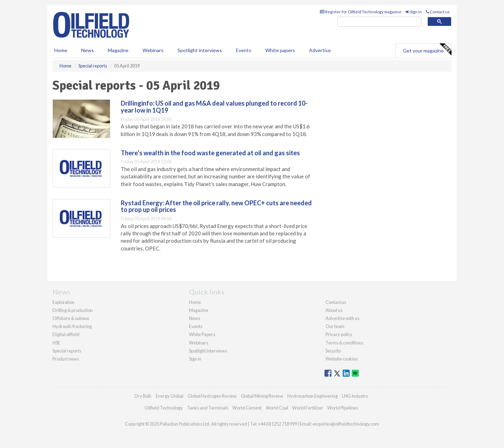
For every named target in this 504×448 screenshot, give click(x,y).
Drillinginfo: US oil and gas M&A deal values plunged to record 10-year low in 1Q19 (214, 107)
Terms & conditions (344, 343)
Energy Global (170, 396)
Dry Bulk (143, 396)
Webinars (153, 50)
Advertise (320, 50)
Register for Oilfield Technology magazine (361, 12)
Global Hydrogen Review (212, 396)
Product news (66, 359)
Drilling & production (73, 310)
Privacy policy (339, 334)
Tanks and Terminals (208, 408)
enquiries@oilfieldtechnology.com (346, 424)
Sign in (414, 12)
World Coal (277, 408)
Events (244, 50)
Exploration (64, 302)
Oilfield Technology (164, 408)
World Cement (247, 408)
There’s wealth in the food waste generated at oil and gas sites (210, 153)
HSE (56, 343)
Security (333, 351)
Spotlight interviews (200, 50)
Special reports (67, 351)
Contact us (438, 12)
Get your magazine (427, 50)
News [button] (87, 50)
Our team (335, 326)
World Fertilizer (308, 408)
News (195, 318)
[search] (379, 22)
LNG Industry (355, 396)
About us (334, 310)
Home (61, 50)
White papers (280, 50)
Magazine (118, 50)
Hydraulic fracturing (72, 326)
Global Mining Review (262, 396)
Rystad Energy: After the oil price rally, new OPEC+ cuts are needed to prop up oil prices (216, 206)
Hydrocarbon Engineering (313, 396)
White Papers (202, 334)
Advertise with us (342, 318)
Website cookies (342, 359)
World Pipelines (343, 408)
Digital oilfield (66, 334)
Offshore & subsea (71, 318)
